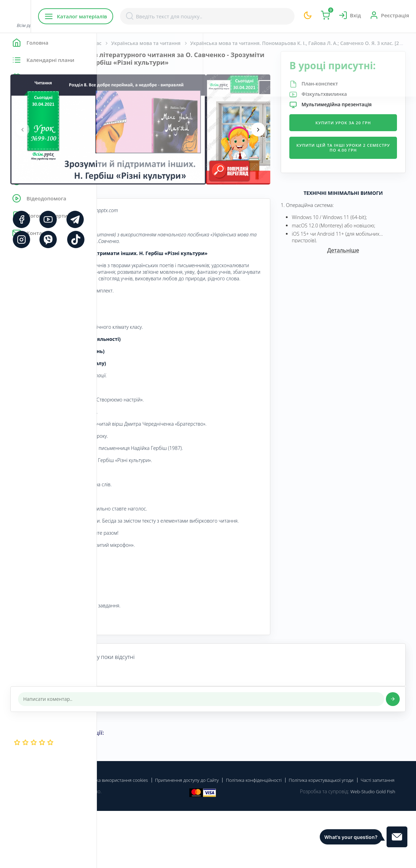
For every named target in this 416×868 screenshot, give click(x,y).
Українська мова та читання (243, 43)
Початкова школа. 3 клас (168, 43)
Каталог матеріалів (141, 16)
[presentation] (119, 137)
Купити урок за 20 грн (360, 142)
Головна (117, 43)
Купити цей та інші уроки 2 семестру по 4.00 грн (359, 170)
